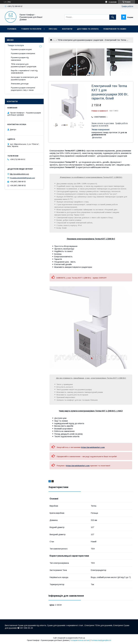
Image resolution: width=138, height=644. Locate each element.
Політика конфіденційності (101, 640)
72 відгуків (113, 2)
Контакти (67, 29)
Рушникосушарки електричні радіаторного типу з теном (23, 89)
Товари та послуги (31, 29)
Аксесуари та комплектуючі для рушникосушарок (24, 78)
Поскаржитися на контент (80, 640)
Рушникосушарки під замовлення (20, 59)
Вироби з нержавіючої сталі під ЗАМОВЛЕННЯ (24, 72)
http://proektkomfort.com (19, 174)
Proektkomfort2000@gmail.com (22, 178)
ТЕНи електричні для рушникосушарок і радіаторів (80, 40)
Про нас (53, 29)
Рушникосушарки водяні (21, 49)
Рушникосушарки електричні (23, 53)
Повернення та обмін (115, 29)
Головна (12, 29)
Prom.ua (82, 638)
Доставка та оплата (88, 29)
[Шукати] (113, 17)
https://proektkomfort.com (93, 447)
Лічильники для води (20, 84)
